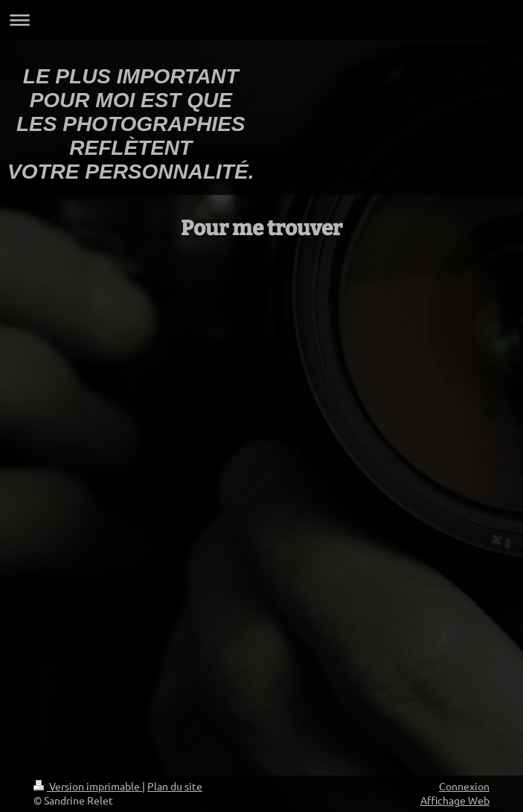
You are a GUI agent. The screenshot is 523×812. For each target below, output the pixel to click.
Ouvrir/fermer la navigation (261, 20)
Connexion (464, 786)
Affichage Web (455, 800)
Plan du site (175, 786)
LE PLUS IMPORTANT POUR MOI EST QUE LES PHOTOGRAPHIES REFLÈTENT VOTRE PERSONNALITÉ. (131, 124)
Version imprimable (88, 786)
